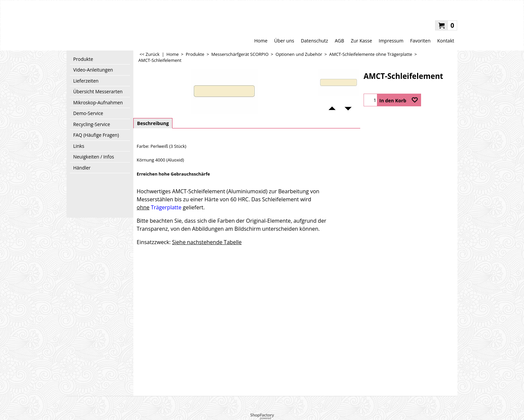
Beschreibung (153, 123)
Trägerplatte (166, 207)
